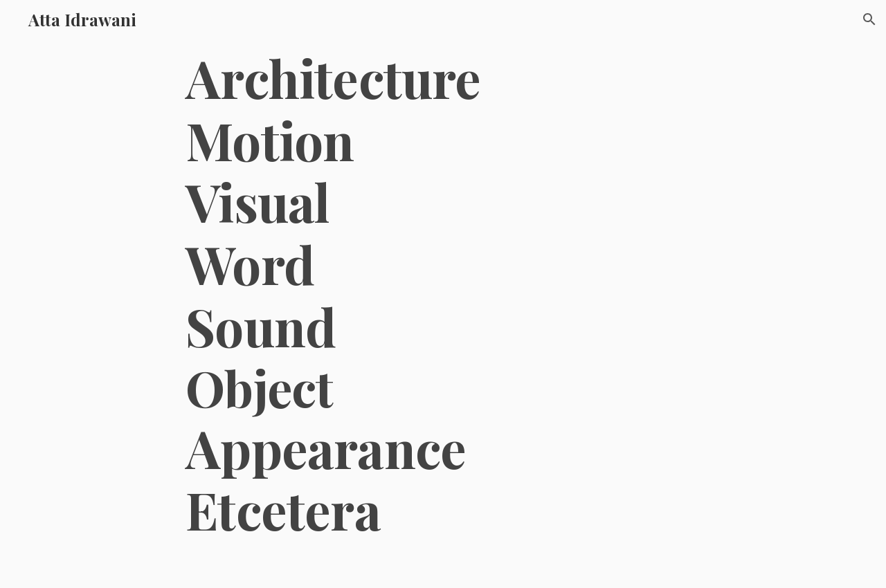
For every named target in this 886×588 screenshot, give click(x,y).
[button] (869, 19)
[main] (443, 294)
